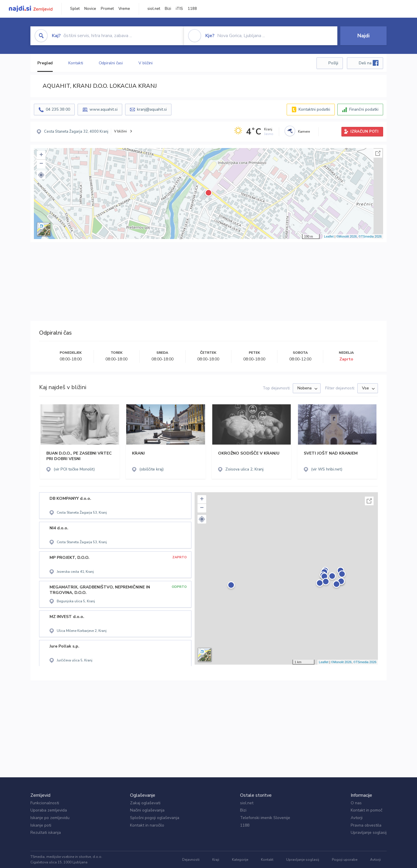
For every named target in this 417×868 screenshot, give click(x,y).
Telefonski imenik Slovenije (265, 818)
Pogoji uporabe (345, 860)
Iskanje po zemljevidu (50, 818)
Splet (75, 9)
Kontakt (267, 860)
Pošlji (333, 63)
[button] (41, 175)
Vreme (124, 9)
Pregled (45, 63)
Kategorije (240, 860)
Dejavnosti (191, 860)
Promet (107, 9)
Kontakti (76, 63)
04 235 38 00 (58, 109)
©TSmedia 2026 (370, 236)
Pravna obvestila (366, 825)
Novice (90, 9)
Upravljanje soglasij (369, 833)
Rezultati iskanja (46, 833)
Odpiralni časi (111, 63)
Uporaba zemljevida (49, 810)
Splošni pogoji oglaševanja (155, 818)
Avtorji (357, 818)
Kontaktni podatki (314, 109)
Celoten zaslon (378, 153)
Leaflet (329, 236)
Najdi (363, 36)
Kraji (216, 860)
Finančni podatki (364, 109)
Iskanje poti (41, 825)
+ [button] (41, 155)
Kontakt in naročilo (147, 825)
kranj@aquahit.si (152, 109)
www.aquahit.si (104, 109)
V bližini (146, 63)
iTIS (179, 9)
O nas (356, 803)
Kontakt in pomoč (366, 810)
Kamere (304, 132)
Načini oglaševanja (147, 810)
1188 (192, 9)
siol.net (154, 9)
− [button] (41, 164)
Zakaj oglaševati (145, 803)
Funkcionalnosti (45, 803)
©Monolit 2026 (346, 236)
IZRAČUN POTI (364, 132)
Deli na (369, 63)
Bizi (168, 9)
